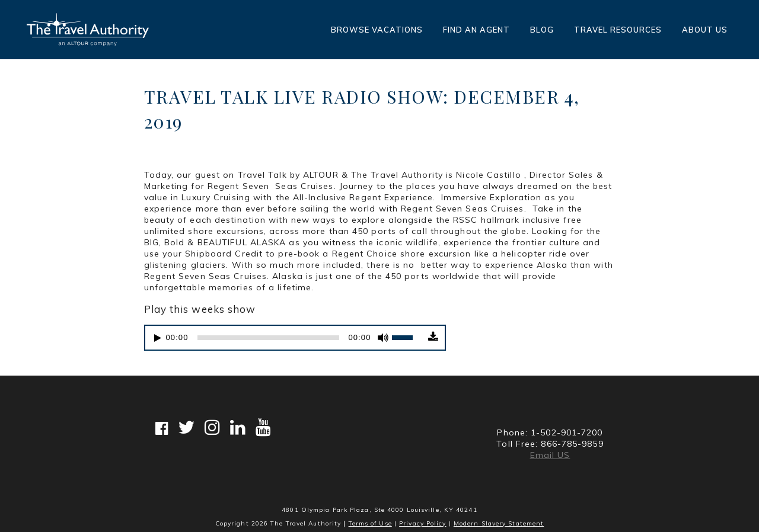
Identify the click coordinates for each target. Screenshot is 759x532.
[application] (285, 340)
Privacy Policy (422, 523)
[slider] (269, 340)
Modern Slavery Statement (499, 523)
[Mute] (383, 340)
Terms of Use (370, 523)
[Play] (158, 340)
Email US (550, 455)
